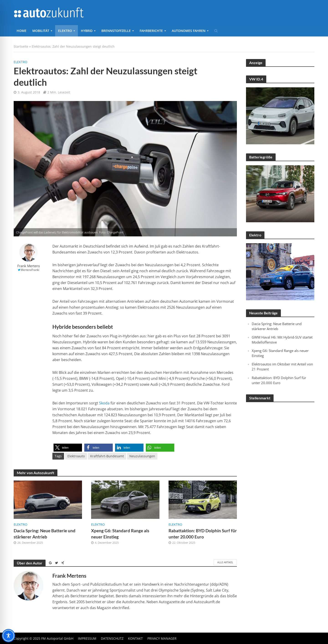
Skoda (104, 403)
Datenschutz (112, 638)
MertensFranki (30, 270)
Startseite (21, 46)
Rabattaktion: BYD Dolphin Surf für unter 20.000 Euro (203, 534)
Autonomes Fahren (189, 31)
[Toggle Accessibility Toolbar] (8, 636)
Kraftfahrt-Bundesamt (107, 456)
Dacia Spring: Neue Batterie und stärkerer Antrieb (45, 534)
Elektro (65, 31)
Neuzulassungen (142, 456)
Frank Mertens (29, 266)
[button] (68, 448)
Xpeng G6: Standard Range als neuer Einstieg (120, 534)
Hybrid (87, 31)
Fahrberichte (151, 31)
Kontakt (135, 638)
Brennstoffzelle (116, 31)
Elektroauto (76, 456)
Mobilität (41, 31)
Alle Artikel (225, 562)
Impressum (87, 638)
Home (22, 31)
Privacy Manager (162, 638)
